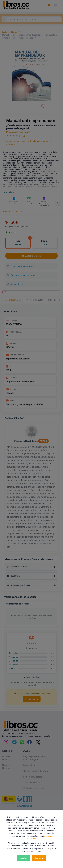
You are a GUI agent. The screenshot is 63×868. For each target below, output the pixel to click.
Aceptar (23, 858)
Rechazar (39, 858)
